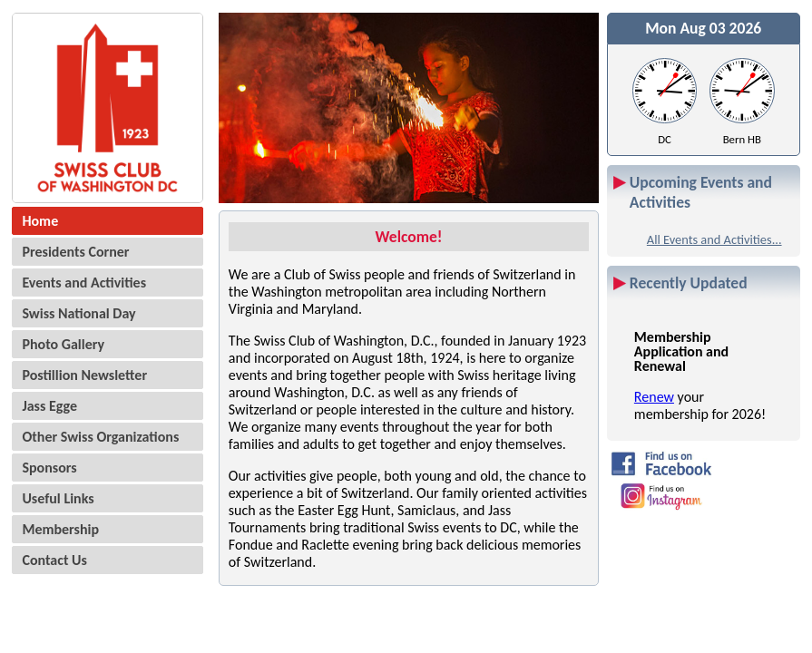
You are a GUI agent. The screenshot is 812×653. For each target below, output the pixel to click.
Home (40, 221)
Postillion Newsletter (84, 375)
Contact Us (54, 560)
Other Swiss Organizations (100, 437)
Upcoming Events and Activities (701, 192)
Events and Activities (84, 283)
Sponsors (49, 468)
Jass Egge (49, 406)
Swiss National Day (78, 313)
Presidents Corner (75, 252)
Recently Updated (689, 283)
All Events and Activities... (714, 239)
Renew (654, 397)
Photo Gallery (63, 344)
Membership (60, 529)
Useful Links (58, 498)
